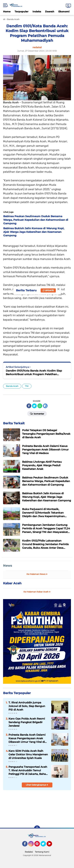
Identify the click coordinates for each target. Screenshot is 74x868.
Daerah (50, 12)
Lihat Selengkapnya (37, 785)
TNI (27, 386)
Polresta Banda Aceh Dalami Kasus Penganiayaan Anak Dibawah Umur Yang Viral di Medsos (27, 738)
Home (7, 12)
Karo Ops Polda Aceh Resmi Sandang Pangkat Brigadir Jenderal (27, 722)
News (8, 566)
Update (48, 290)
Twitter (45, 845)
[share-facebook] (29, 406)
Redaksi (29, 852)
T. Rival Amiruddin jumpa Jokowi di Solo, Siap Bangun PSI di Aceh (27, 706)
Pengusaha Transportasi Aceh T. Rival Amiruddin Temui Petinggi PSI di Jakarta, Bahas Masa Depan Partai (28, 770)
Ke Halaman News (37, 574)
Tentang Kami (42, 852)
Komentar (37, 413)
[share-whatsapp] (40, 406)
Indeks (37, 12)
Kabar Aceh (12, 583)
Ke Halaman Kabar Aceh (37, 592)
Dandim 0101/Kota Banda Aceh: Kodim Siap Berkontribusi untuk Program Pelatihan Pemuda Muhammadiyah (34, 372)
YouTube (52, 845)
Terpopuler (22, 12)
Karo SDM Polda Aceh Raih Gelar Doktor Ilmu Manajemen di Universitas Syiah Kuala (28, 754)
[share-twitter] (34, 406)
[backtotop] (37, 828)
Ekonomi (64, 12)
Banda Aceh (12, 386)
